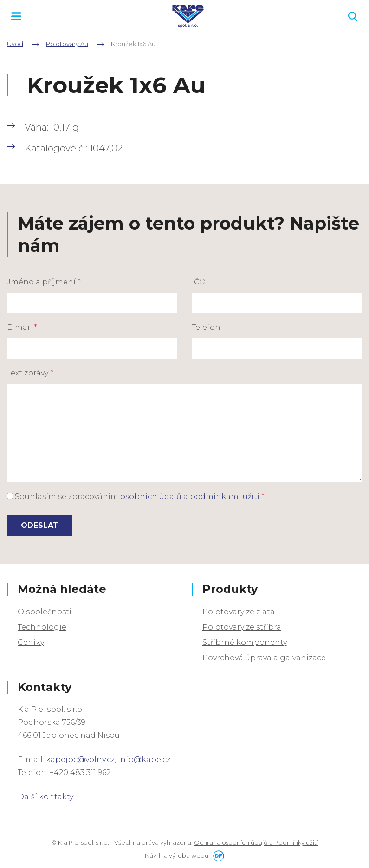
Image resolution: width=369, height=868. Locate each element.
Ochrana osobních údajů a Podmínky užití (256, 842)
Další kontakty (45, 797)
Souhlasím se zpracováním (136, 496)
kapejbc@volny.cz (80, 759)
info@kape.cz (144, 759)
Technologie (42, 627)
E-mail (22, 327)
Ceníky (31, 642)
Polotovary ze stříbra (242, 627)
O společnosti (45, 612)
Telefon (206, 327)
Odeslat (40, 525)
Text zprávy (30, 373)
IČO (199, 282)
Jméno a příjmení (44, 282)
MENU (16, 16)
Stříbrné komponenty (245, 642)
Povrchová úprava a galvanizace (264, 658)
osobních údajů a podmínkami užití (190, 496)
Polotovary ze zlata (239, 612)
